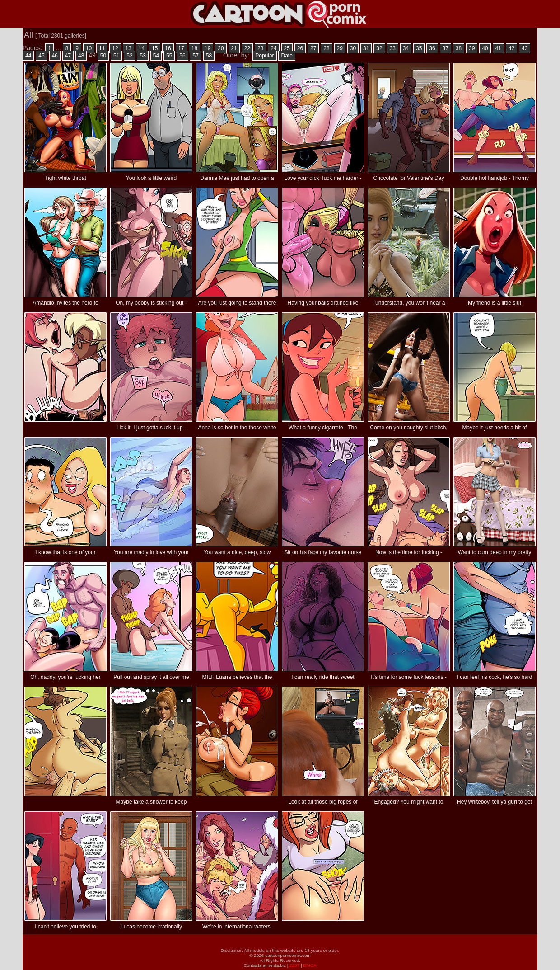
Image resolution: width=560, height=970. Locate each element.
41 (498, 48)
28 (326, 48)
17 (181, 48)
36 (432, 48)
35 (419, 48)
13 (128, 48)
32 (379, 48)
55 (169, 56)
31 (366, 48)
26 (300, 48)
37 (446, 48)
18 (194, 48)
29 (340, 48)
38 (459, 48)
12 (115, 48)
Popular (264, 56)
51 (116, 56)
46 (55, 56)
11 (102, 48)
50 (103, 56)
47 (68, 56)
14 (142, 48)
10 (89, 48)
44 (28, 56)
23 (260, 48)
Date (287, 56)
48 (81, 56)
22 (247, 48)
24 (273, 48)
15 (155, 48)
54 (156, 56)
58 (209, 56)
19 (208, 48)
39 (472, 48)
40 (485, 48)
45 (41, 56)
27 (313, 48)
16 (168, 48)
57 (195, 56)
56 (182, 56)
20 (221, 48)
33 (393, 48)
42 (511, 48)
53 (142, 56)
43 (525, 48)
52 (129, 56)
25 (287, 48)
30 (353, 48)
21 (234, 48)
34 (406, 48)
